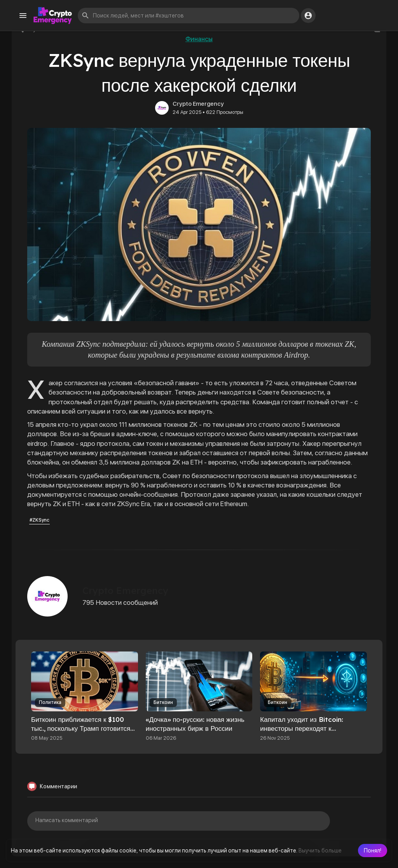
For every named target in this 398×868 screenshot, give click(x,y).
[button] (373, 851)
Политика (50, 702)
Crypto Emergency (198, 104)
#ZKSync (39, 520)
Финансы (199, 39)
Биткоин (163, 702)
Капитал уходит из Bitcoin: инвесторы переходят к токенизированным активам (303, 728)
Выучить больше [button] (320, 851)
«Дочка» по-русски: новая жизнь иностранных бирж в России (195, 724)
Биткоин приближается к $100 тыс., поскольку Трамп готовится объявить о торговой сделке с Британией (81, 733)
